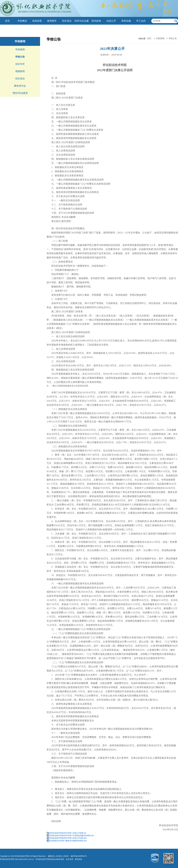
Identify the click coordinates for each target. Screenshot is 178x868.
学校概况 (22, 21)
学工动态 (141, 21)
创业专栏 (20, 64)
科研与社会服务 (82, 25)
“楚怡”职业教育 (20, 93)
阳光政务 (96, 21)
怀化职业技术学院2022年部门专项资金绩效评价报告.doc (72, 836)
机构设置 (37, 21)
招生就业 (67, 21)
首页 (7, 21)
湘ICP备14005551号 (79, 856)
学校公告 (20, 57)
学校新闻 (20, 41)
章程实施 (126, 21)
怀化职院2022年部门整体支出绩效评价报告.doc (68, 841)
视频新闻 (20, 71)
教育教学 (52, 21)
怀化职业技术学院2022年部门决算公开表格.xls (68, 833)
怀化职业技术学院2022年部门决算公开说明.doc (68, 838)
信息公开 (111, 21)
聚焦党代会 (20, 86)
